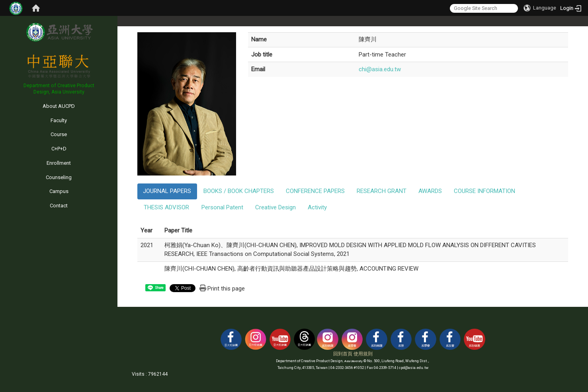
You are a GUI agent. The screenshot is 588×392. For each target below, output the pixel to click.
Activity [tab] (317, 207)
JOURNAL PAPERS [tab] (167, 191)
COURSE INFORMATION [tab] (484, 191)
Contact (59, 206)
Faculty (59, 120)
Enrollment (59, 163)
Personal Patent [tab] (222, 207)
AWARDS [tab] (430, 191)
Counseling (59, 177)
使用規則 (363, 354)
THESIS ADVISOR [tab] (166, 207)
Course (59, 134)
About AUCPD (59, 106)
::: (2, 98)
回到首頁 (343, 354)
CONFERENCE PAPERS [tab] (315, 191)
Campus (59, 191)
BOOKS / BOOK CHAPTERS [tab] (239, 191)
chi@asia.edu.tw (380, 69)
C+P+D (59, 149)
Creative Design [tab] (275, 207)
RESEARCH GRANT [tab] (382, 191)
